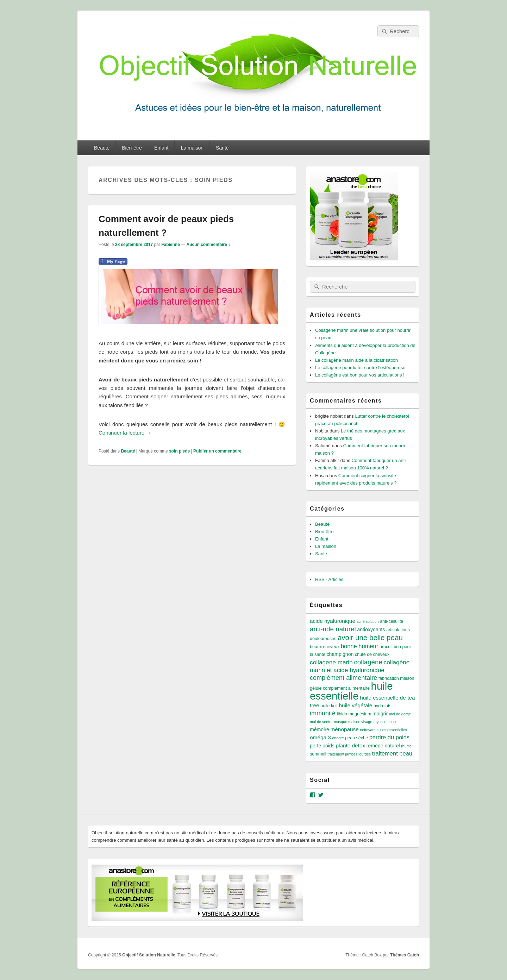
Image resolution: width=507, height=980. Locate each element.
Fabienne (171, 245)
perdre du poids (389, 737)
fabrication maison (396, 678)
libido (342, 714)
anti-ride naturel (333, 629)
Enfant (161, 148)
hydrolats (383, 706)
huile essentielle (351, 691)
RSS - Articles (329, 579)
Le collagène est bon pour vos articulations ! (360, 375)
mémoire (320, 729)
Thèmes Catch (405, 955)
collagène (368, 662)
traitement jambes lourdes (349, 754)
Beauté (102, 148)
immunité (323, 713)
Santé (222, 148)
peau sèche (356, 738)
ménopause (345, 729)
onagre (338, 738)
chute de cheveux (372, 655)
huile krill (329, 706)
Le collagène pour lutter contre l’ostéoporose (360, 368)
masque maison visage (353, 722)
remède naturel (383, 746)
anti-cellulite (392, 621)
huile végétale (355, 705)
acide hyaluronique (333, 621)
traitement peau (392, 753)
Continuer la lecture (125, 433)
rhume (406, 746)
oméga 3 (320, 737)
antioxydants (371, 630)
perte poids (322, 746)
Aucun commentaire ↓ (209, 245)
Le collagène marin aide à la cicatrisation (356, 360)
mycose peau (385, 722)
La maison (192, 148)
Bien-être (132, 148)
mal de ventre (321, 722)
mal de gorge (400, 714)
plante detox (350, 745)
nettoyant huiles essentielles (383, 730)
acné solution (368, 621)
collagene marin (331, 662)
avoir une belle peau (370, 637)
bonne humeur (359, 646)
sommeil (318, 754)
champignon (340, 654)
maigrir (380, 714)
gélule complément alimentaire (340, 688)
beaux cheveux (325, 647)
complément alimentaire (343, 678)
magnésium (360, 714)
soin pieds (179, 451)
